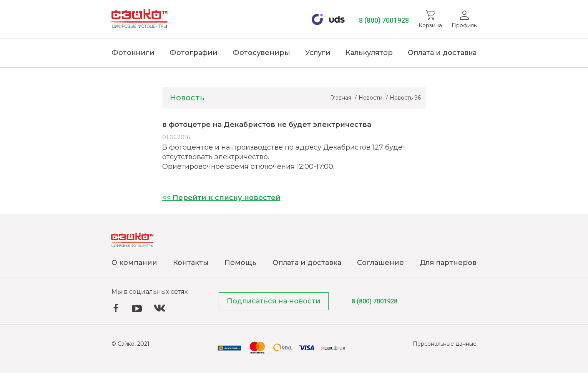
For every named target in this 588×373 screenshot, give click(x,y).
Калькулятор (369, 53)
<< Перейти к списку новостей (221, 198)
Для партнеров (448, 263)
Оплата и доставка (442, 53)
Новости (371, 98)
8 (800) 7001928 (384, 20)
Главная (341, 98)
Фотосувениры (261, 53)
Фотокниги (133, 53)
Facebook (116, 308)
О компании (134, 263)
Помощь (240, 263)
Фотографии (194, 53)
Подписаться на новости (274, 301)
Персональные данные (445, 344)
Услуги (318, 53)
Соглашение (380, 263)
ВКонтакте (159, 308)
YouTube (137, 309)
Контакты (191, 263)
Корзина (430, 25)
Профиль (464, 25)
